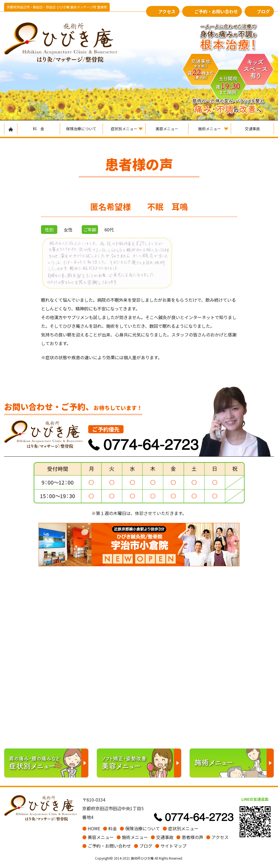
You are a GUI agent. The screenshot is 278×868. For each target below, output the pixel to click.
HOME (91, 828)
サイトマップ (171, 846)
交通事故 (252, 129)
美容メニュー (167, 129)
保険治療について (81, 129)
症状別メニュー (124, 129)
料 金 (39, 129)
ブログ (263, 11)
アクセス (167, 11)
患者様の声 (190, 837)
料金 (110, 828)
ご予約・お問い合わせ (216, 11)
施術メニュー (210, 129)
